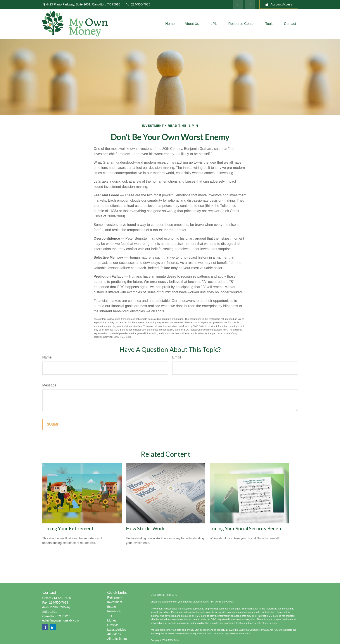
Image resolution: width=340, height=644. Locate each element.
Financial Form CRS (166, 595)
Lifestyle (113, 625)
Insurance (114, 611)
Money (112, 620)
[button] (170, 24)
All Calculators (117, 639)
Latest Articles (117, 630)
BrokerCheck (226, 602)
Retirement (115, 597)
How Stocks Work (145, 528)
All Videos (114, 634)
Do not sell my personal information (231, 634)
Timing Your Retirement (68, 528)
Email (177, 357)
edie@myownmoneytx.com (61, 620)
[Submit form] (54, 424)
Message (49, 385)
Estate (112, 607)
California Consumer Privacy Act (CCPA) (260, 630)
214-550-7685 (138, 4)
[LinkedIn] (238, 4)
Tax (110, 616)
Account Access (279, 4)
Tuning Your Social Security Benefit (246, 528)
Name (47, 357)
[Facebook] (250, 4)
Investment (115, 602)
